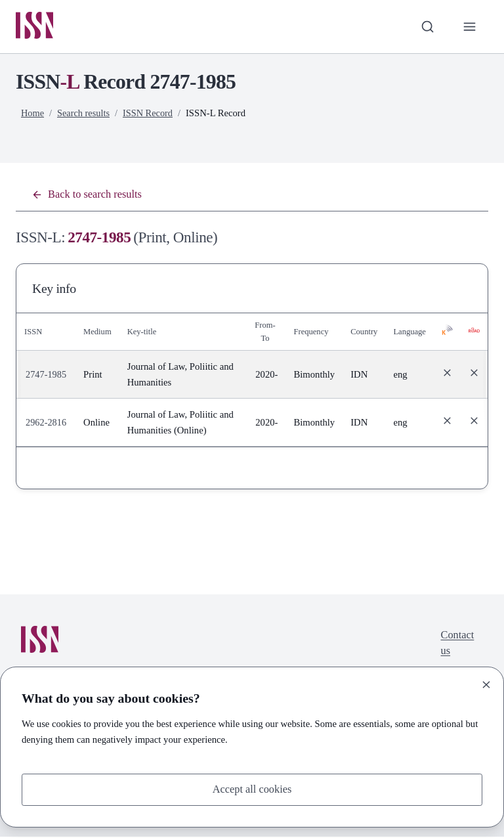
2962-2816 (47, 424)
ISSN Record (150, 114)
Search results (85, 114)
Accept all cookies (252, 789)
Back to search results (89, 195)
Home (33, 114)
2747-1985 (47, 376)
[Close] (486, 684)
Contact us (456, 646)
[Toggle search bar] (426, 27)
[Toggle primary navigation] (469, 27)
